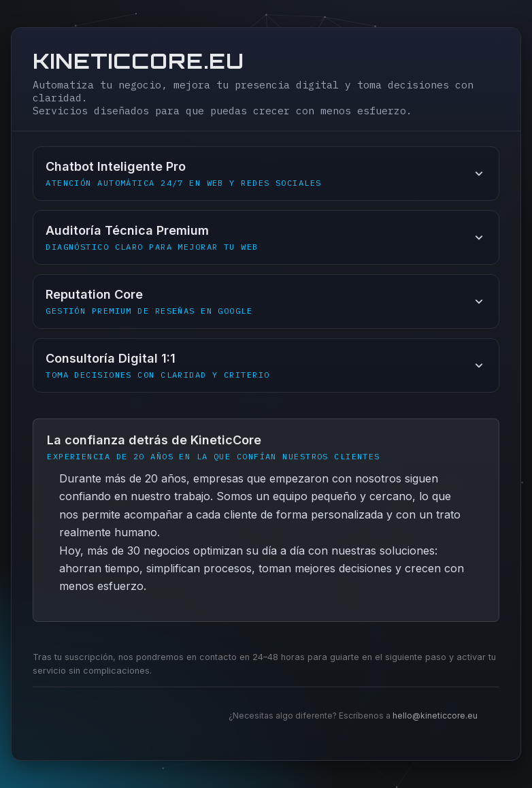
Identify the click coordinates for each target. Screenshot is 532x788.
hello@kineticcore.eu (435, 716)
